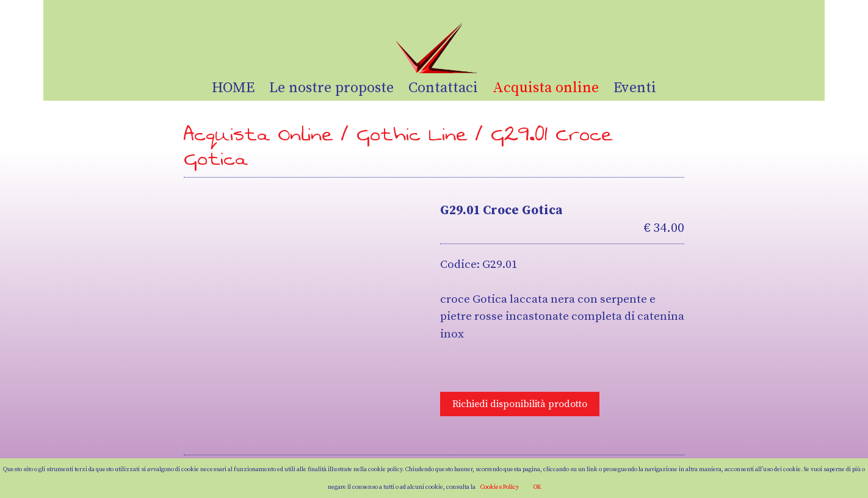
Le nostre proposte (331, 88)
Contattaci (443, 88)
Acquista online (546, 88)
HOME (233, 88)
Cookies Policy (500, 487)
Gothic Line (412, 135)
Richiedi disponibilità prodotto (520, 404)
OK (537, 487)
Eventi (635, 88)
